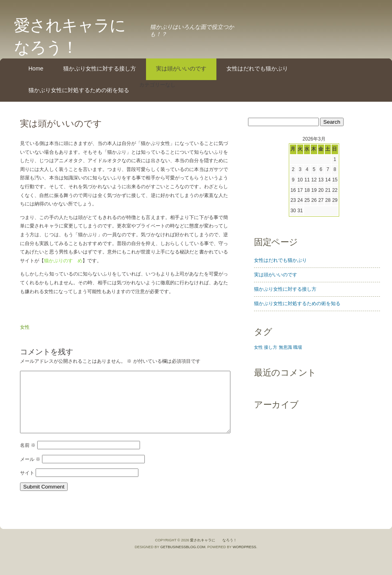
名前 (28, 457)
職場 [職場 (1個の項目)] (298, 347)
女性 (25, 327)
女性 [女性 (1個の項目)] (258, 347)
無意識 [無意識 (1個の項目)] (285, 347)
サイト (27, 485)
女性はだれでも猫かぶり (257, 68)
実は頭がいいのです (181, 68)
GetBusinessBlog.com (183, 559)
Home (36, 68)
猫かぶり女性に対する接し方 (100, 68)
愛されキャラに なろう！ (213, 552)
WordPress (245, 559)
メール (30, 471)
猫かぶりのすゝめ (63, 261)
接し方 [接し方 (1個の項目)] (271, 347)
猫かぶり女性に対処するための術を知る (79, 90)
